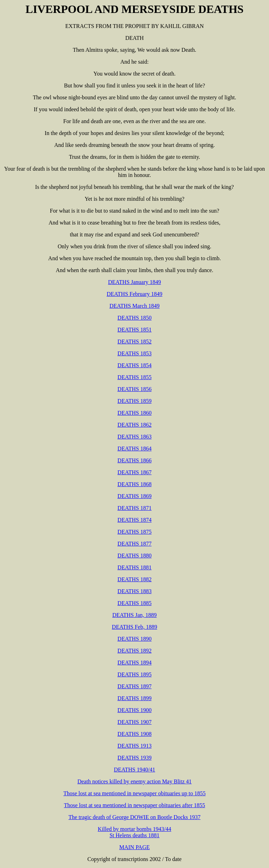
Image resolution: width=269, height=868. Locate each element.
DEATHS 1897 (134, 686)
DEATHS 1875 (134, 532)
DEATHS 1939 (134, 758)
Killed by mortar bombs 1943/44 (134, 829)
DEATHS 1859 (134, 401)
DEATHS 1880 (134, 556)
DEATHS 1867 (134, 472)
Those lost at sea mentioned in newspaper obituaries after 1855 (135, 805)
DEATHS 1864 (134, 449)
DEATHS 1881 (134, 567)
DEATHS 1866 (134, 460)
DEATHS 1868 (134, 484)
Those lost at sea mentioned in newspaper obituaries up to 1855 (134, 793)
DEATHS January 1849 (134, 282)
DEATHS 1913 (134, 746)
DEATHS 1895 (134, 674)
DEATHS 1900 (134, 710)
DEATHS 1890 (134, 639)
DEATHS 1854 (134, 365)
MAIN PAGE (135, 847)
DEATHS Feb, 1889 (134, 627)
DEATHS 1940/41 (134, 770)
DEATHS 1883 (134, 591)
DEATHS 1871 (134, 508)
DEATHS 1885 (134, 603)
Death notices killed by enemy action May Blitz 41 (134, 781)
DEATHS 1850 (134, 318)
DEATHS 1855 (134, 377)
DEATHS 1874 (134, 520)
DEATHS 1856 (134, 389)
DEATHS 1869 (134, 496)
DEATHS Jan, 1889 (135, 615)
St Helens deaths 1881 (135, 835)
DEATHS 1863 (134, 437)
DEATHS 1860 (134, 413)
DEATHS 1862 (134, 425)
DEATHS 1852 (134, 341)
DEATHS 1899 (134, 698)
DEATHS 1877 (134, 544)
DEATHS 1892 (134, 651)
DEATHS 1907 (134, 722)
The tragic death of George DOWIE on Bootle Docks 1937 (135, 817)
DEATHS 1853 (134, 353)
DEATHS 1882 (134, 579)
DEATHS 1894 (134, 663)
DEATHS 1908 (134, 734)
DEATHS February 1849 (134, 294)
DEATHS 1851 (134, 330)
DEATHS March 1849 (134, 306)
